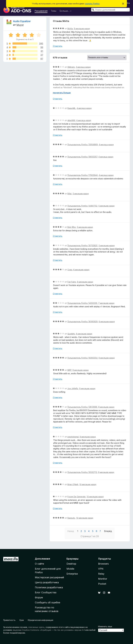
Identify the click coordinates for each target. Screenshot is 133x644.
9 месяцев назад (82, 29)
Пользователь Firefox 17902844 (83, 175)
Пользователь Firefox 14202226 (82, 303)
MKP (69, 370)
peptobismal (73, 437)
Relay (101, 574)
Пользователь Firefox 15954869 (83, 145)
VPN (101, 569)
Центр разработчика (47, 582)
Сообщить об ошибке (47, 602)
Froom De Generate (76, 497)
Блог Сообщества (46, 592)
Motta (70, 29)
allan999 (71, 120)
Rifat (69, 194)
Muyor (20, 25)
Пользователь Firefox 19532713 (82, 472)
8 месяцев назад (107, 322)
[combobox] (110, 10)
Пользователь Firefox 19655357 (82, 157)
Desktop (71, 564)
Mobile (70, 569)
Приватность (9, 620)
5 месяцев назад (81, 194)
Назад (71, 531)
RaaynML (72, 108)
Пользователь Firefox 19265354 (82, 358)
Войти (127, 3)
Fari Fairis (72, 282)
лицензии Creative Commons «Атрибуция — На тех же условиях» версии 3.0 (49, 630)
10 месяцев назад (88, 484)
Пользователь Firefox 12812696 (82, 407)
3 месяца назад (83, 67)
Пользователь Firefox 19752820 (82, 245)
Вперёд (108, 531)
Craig (70, 270)
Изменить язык (105, 626)
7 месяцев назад (106, 303)
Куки (22, 620)
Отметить (58, 46)
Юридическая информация (41, 620)
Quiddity (71, 334)
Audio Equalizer (22, 21)
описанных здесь (36, 627)
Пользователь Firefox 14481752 (82, 206)
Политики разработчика (49, 587)
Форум (39, 597)
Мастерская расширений (49, 577)
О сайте (39, 564)
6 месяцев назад (81, 270)
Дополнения (42, 559)
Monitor (103, 579)
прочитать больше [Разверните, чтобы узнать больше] (62, 93)
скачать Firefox (92, 4)
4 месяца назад (84, 108)
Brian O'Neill (73, 484)
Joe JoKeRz (73, 388)
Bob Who (72, 227)
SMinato (71, 67)
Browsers (103, 564)
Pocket (102, 584)
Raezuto (71, 518)
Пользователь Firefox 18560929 (83, 322)
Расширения (41, 11)
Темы (54, 11)
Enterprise (72, 574)
